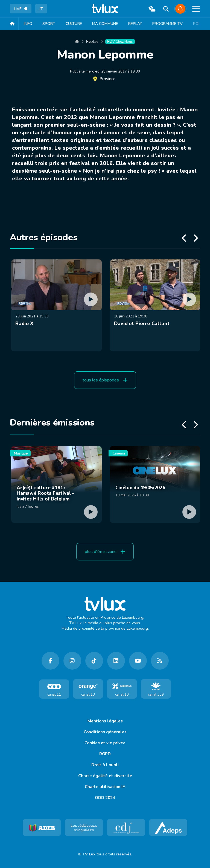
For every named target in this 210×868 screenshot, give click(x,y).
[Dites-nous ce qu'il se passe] (180, 9)
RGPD (105, 754)
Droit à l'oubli (105, 765)
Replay (138, 24)
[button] (195, 10)
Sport (50, 24)
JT (41, 9)
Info (28, 24)
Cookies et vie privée (105, 743)
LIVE (21, 9)
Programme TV (171, 24)
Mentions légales (105, 721)
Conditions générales (105, 732)
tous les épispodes (105, 380)
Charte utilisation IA (105, 787)
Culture (75, 24)
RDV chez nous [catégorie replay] (120, 42)
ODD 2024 (105, 798)
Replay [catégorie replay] (92, 41)
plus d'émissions (105, 552)
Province (107, 79)
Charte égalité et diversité (105, 776)
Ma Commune (107, 24)
